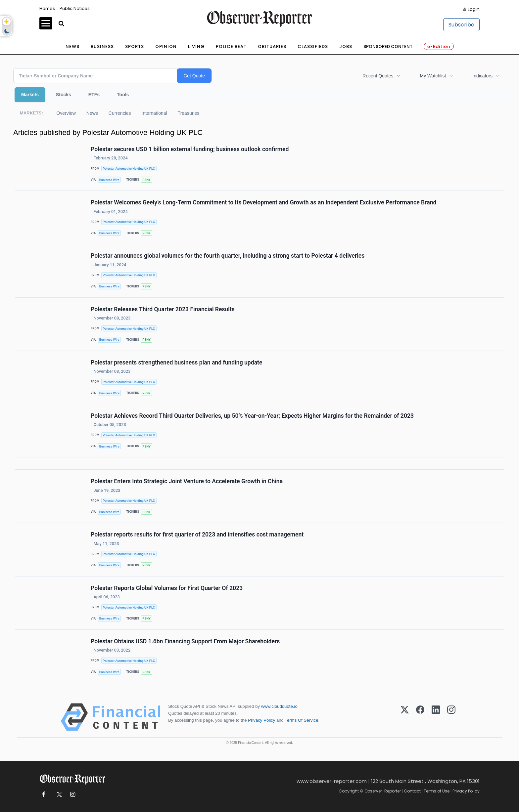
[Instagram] (451, 717)
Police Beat (231, 46)
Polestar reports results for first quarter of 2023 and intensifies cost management (197, 534)
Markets (30, 95)
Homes (47, 8)
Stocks (64, 95)
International (154, 113)
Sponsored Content (388, 46)
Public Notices (75, 8)
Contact (412, 791)
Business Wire (109, 180)
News (72, 46)
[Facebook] (420, 717)
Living (196, 46)
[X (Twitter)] (405, 717)
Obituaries (272, 46)
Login (474, 9)
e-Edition (439, 46)
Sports (135, 46)
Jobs (346, 46)
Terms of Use (437, 791)
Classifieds (313, 46)
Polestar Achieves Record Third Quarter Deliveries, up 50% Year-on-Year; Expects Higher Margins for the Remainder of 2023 (252, 416)
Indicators (482, 76)
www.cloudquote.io (279, 706)
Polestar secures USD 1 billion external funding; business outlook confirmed (190, 149)
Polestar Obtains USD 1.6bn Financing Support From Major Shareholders (185, 641)
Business (102, 46)
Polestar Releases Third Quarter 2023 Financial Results (163, 309)
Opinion (166, 46)
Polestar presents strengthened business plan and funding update (176, 363)
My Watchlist (433, 76)
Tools (123, 95)
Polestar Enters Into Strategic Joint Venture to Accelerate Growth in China (187, 481)
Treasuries (189, 113)
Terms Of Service (301, 720)
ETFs (94, 95)
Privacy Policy (261, 720)
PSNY (146, 180)
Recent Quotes (378, 76)
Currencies (120, 113)
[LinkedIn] (436, 717)
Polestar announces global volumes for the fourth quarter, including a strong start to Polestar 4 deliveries (228, 256)
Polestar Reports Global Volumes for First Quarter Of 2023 (167, 588)
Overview (66, 113)
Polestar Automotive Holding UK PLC (129, 169)
